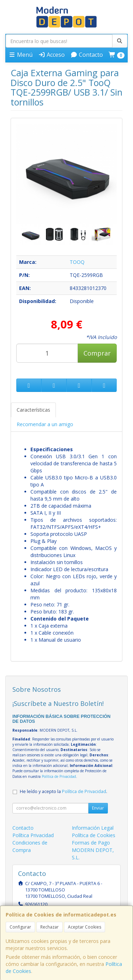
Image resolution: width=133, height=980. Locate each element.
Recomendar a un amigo (45, 424)
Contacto (87, 55)
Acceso (51, 55)
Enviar (98, 808)
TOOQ (77, 262)
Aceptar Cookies (85, 927)
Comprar (97, 353)
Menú (21, 55)
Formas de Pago (91, 843)
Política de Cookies (94, 835)
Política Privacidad (33, 835)
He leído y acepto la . (63, 791)
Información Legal (93, 828)
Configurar (20, 927)
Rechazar (50, 927)
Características (33, 410)
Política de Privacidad (59, 776)
